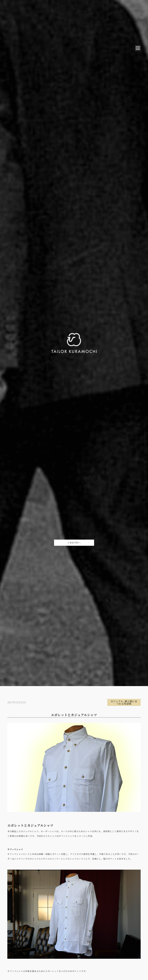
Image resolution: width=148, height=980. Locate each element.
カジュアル (117, 701)
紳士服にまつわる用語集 (127, 702)
